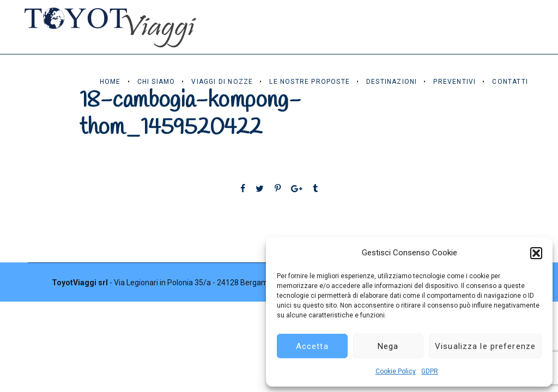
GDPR (430, 371)
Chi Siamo (156, 82)
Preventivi (454, 82)
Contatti (510, 82)
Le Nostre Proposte (310, 82)
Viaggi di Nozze (222, 82)
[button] (536, 253)
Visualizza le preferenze (485, 346)
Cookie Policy (396, 371)
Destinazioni (392, 82)
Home (110, 82)
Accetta (312, 346)
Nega (388, 346)
